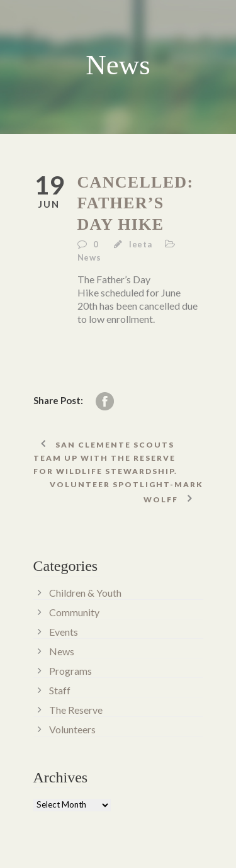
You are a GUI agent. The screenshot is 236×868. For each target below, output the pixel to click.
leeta (141, 244)
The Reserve (76, 710)
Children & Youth (85, 593)
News (89, 257)
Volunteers (72, 729)
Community (74, 612)
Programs (70, 671)
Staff (60, 690)
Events (64, 632)
